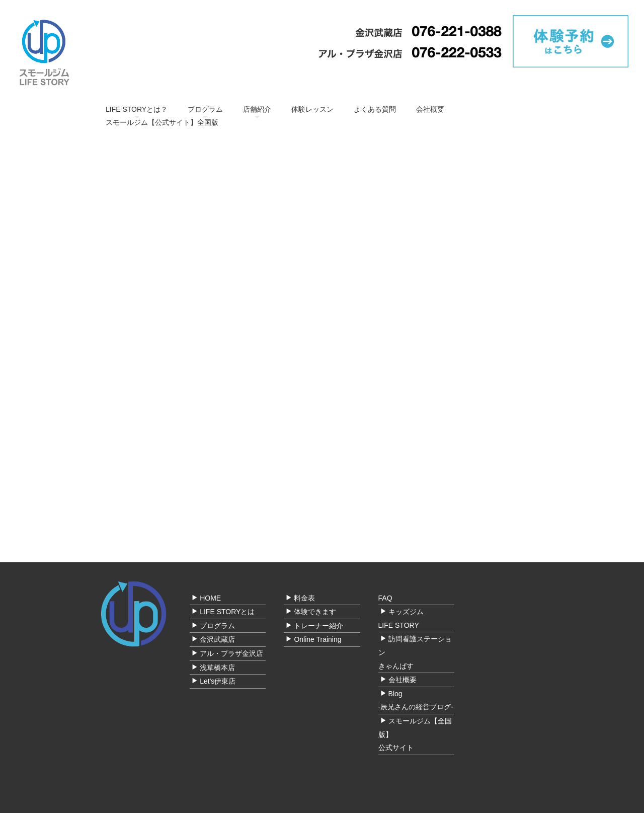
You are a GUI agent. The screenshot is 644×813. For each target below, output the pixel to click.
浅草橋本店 (217, 668)
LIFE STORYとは (227, 612)
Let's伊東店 (218, 681)
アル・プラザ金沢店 (231, 653)
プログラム (205, 109)
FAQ (385, 598)
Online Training (317, 640)
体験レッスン (312, 109)
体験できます (315, 612)
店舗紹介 (257, 109)
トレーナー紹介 (318, 626)
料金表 (304, 598)
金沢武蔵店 (217, 640)
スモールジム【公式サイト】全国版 (162, 122)
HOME (210, 598)
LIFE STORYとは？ (137, 109)
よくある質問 (375, 109)
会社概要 (430, 109)
